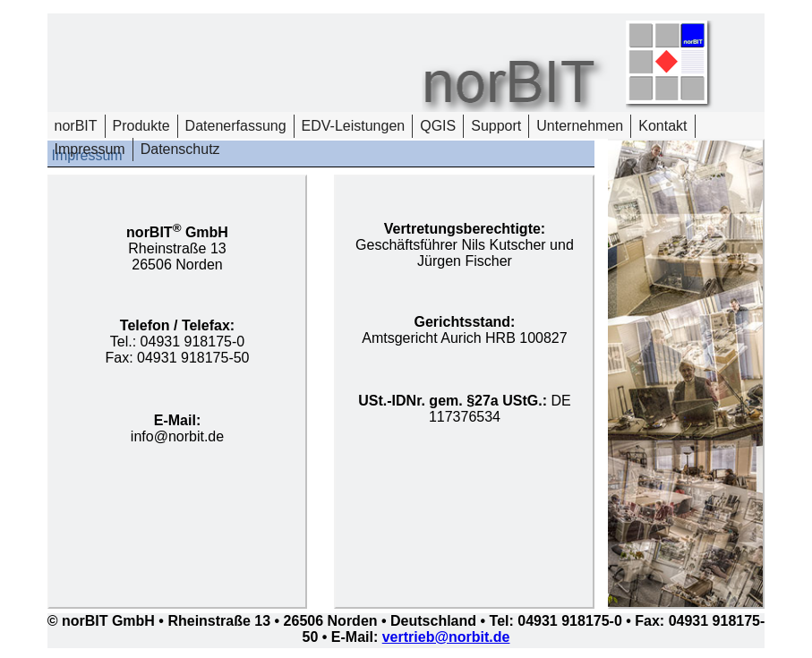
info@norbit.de (177, 436)
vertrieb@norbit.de (446, 637)
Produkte (141, 126)
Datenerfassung (236, 126)
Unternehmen (580, 126)
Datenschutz (180, 149)
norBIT (76, 126)
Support (496, 126)
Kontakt (662, 126)
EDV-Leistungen (354, 126)
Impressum (90, 149)
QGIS (438, 126)
